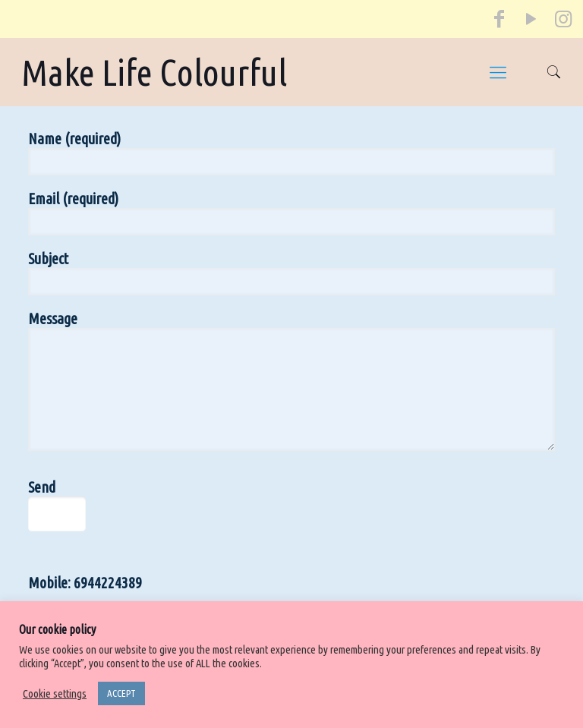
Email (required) (291, 213)
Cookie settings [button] (55, 693)
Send (78, 505)
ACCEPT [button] (121, 693)
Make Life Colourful (154, 72)
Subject (291, 273)
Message (291, 380)
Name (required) (291, 153)
